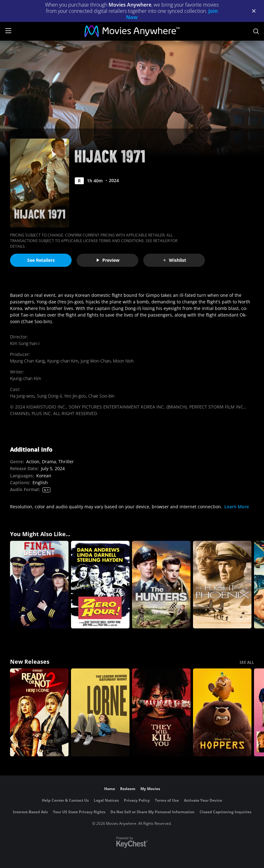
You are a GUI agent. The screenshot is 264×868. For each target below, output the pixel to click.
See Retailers (41, 260)
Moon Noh (123, 361)
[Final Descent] (39, 585)
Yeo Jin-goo (75, 396)
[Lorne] (100, 712)
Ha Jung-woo (22, 396)
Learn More (237, 507)
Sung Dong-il (49, 396)
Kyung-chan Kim (63, 361)
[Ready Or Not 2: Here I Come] (39, 712)
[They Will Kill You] (161, 712)
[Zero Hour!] (100, 585)
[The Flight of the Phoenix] (222, 585)
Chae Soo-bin (101, 396)
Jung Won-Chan (96, 361)
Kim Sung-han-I (25, 343)
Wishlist (174, 260)
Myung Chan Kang (27, 361)
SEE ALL (247, 662)
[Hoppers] (222, 712)
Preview (108, 260)
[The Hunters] (161, 585)
